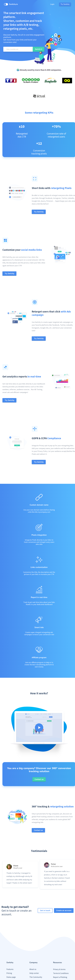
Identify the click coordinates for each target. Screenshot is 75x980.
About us (33, 943)
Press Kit (57, 955)
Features (10, 943)
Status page (11, 951)
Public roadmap (13, 958)
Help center (34, 947)
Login (52, 4)
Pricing (9, 947)
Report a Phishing (60, 951)
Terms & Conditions (61, 947)
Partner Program (36, 955)
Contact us (34, 958)
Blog (8, 955)
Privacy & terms (59, 943)
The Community (36, 951)
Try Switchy (65, 4)
